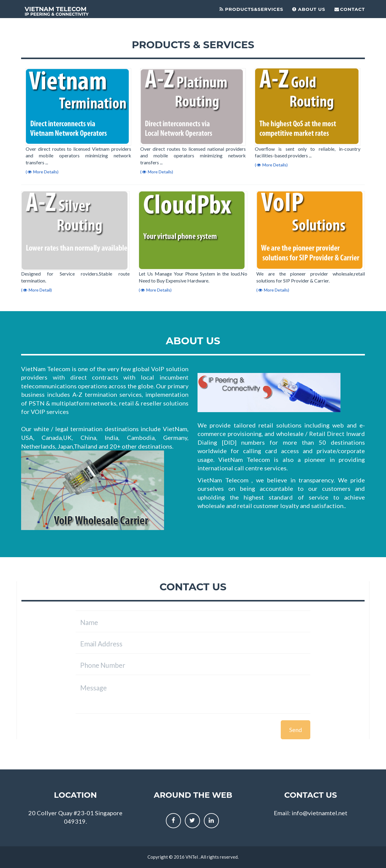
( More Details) (42, 172)
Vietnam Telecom (58, 12)
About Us (309, 9)
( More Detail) (36, 290)
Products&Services (251, 9)
